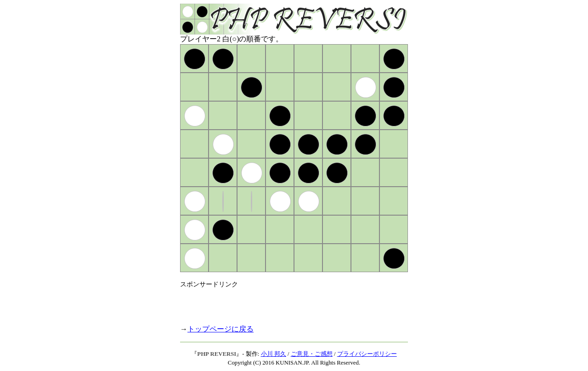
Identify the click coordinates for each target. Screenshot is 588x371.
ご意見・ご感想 (312, 354)
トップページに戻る (220, 329)
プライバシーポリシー (367, 354)
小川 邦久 (274, 354)
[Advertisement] (288, 303)
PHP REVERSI (217, 354)
